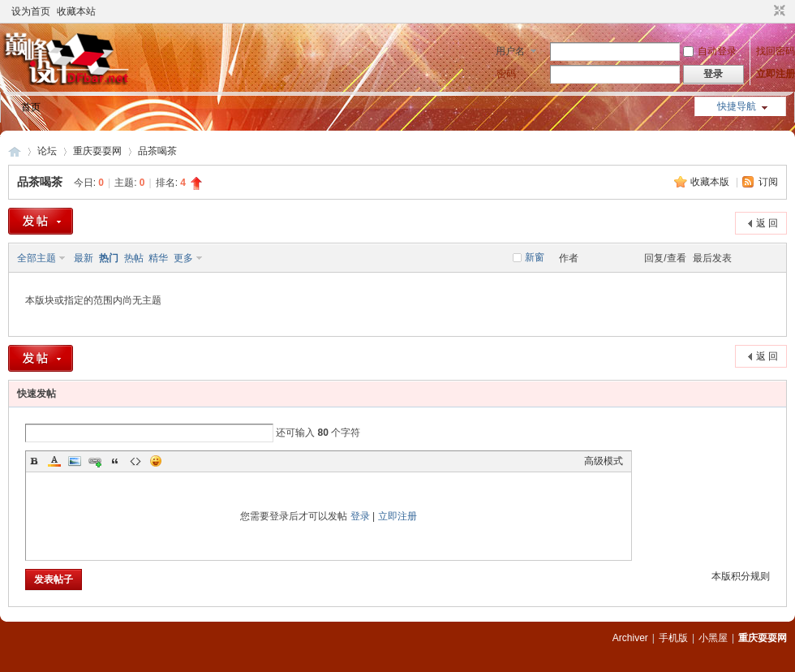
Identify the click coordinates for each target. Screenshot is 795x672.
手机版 (673, 638)
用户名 (510, 51)
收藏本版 (711, 182)
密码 (506, 74)
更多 (183, 258)
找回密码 (776, 51)
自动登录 (710, 51)
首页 (31, 107)
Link (95, 461)
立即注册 (776, 74)
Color (54, 461)
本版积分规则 (741, 576)
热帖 (134, 258)
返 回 (767, 223)
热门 (109, 258)
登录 (360, 516)
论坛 (47, 151)
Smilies (156, 461)
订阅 (768, 182)
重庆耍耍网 (15, 151)
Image (75, 461)
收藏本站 (76, 11)
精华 (158, 258)
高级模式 (604, 461)
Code (135, 461)
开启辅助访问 (764, 11)
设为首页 (31, 11)
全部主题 (37, 258)
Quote (115, 461)
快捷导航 (737, 106)
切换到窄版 (778, 11)
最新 (84, 258)
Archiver (630, 638)
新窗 (535, 257)
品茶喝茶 (157, 151)
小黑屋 (713, 638)
